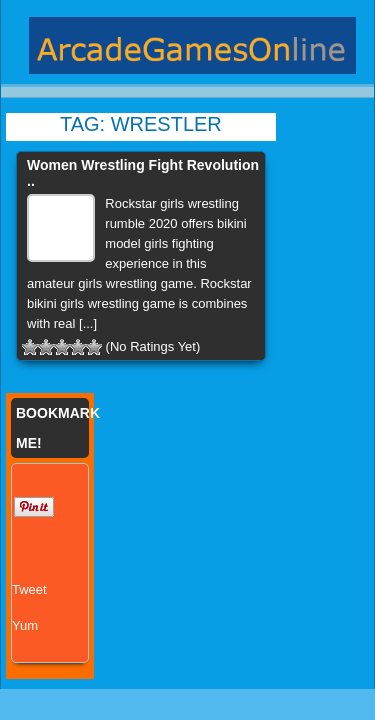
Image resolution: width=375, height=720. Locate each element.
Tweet (29, 589)
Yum (25, 625)
